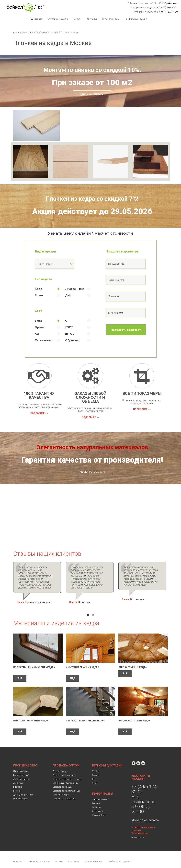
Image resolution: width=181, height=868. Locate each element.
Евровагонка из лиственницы (66, 785)
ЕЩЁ (20, 672)
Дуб (68, 295)
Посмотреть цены (90, 472)
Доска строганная (21, 773)
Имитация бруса (21, 793)
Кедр (39, 289)
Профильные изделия (136, 19)
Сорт (38, 311)
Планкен (54, 33)
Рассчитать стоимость (126, 330)
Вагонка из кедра (60, 765)
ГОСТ (69, 327)
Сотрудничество (140, 827)
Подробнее (37, 413)
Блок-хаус (18, 781)
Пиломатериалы (111, 19)
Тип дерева (43, 279)
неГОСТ (71, 334)
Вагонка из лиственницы (64, 769)
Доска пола (18, 777)
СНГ (94, 773)
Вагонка (17, 785)
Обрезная (72, 340)
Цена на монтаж (90, 94)
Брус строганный (21, 769)
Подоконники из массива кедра (34, 662)
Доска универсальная (23, 789)
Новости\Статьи (99, 809)
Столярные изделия (58, 19)
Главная (38, 19)
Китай (95, 777)
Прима (40, 327)
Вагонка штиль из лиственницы (67, 773)
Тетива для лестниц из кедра (85, 715)
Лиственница (75, 289)
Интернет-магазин (100, 793)
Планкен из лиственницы (64, 793)
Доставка (96, 797)
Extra (38, 321)
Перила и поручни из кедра (31, 715)
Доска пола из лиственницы (65, 777)
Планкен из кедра (61, 789)
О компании (98, 805)
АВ (37, 334)
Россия (95, 769)
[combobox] (55, 264)
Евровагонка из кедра (133, 662)
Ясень (39, 295)
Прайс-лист (171, 3)
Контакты (92, 19)
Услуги (78, 19)
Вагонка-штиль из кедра (134, 715)
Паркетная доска (21, 765)
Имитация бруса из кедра (82, 662)
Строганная (43, 340)
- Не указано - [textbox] (46, 264)
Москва (96, 765)
